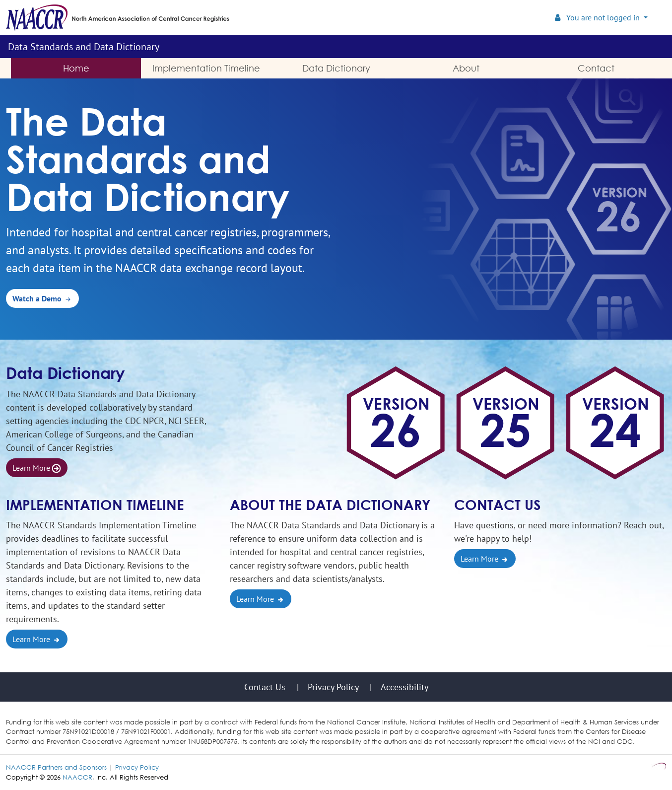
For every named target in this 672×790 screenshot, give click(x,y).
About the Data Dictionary (330, 504)
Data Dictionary (66, 373)
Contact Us (498, 504)
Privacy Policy (137, 767)
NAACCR (77, 777)
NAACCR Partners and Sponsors (56, 767)
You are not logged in (598, 17)
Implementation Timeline (95, 504)
